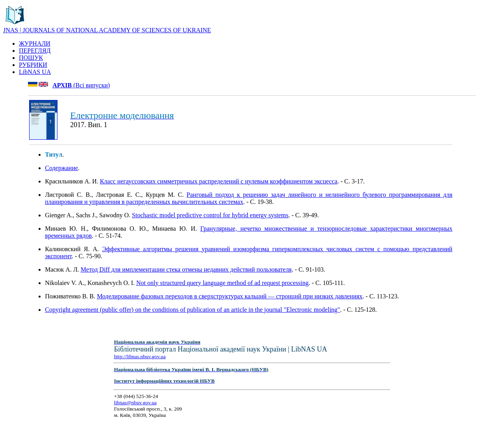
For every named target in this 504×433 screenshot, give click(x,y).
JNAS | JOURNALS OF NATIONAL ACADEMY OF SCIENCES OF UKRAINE (107, 30)
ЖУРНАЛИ (35, 43)
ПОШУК (31, 58)
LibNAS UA (35, 72)
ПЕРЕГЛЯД (35, 51)
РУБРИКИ (33, 65)
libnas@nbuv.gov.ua (135, 402)
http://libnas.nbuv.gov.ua (140, 356)
